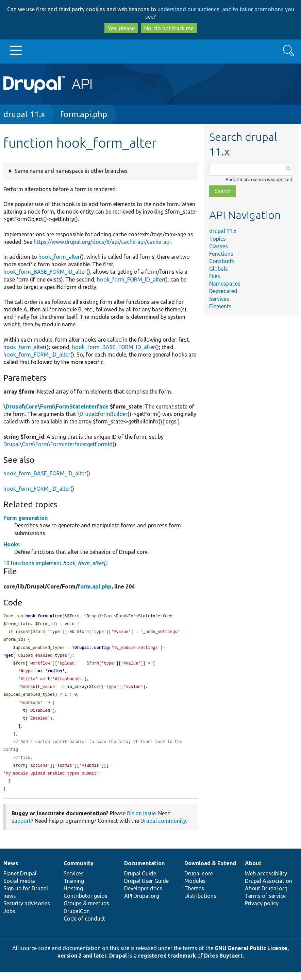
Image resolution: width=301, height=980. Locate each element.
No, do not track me (169, 28)
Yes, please (121, 28)
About (253, 871)
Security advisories (27, 911)
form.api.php (84, 114)
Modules (195, 889)
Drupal (118, 963)
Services (219, 299)
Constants (222, 261)
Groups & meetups (86, 911)
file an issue (141, 821)
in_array (77, 690)
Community (79, 871)
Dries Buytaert (223, 963)
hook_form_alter (59, 257)
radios (55, 674)
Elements (220, 306)
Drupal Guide (140, 881)
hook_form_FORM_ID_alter (130, 279)
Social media (19, 889)
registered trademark (167, 963)
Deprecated (223, 291)
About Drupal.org (266, 896)
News (11, 871)
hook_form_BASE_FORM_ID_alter (45, 272)
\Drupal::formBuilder (103, 414)
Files (215, 276)
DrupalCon (77, 919)
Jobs (9, 919)
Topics (218, 239)
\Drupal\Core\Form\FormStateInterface (56, 406)
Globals (219, 269)
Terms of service (265, 904)
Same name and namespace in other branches (71, 171)
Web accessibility (266, 881)
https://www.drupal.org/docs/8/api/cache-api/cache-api (102, 242)
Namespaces (225, 284)
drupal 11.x (24, 114)
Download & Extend (210, 871)
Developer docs (143, 896)
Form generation (26, 518)
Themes (194, 896)
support (21, 829)
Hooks (12, 544)
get (10, 658)
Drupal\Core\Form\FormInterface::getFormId (58, 444)
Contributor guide (86, 904)
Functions (221, 254)
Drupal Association (269, 889)
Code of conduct (84, 926)
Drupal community (163, 829)
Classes (219, 246)
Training (74, 889)
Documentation (144, 871)
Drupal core (199, 881)
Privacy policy (262, 911)
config (101, 649)
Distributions (200, 904)
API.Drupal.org (142, 904)
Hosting (73, 896)
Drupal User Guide (146, 889)
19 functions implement (55, 563)
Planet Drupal (20, 881)
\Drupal (81, 649)
